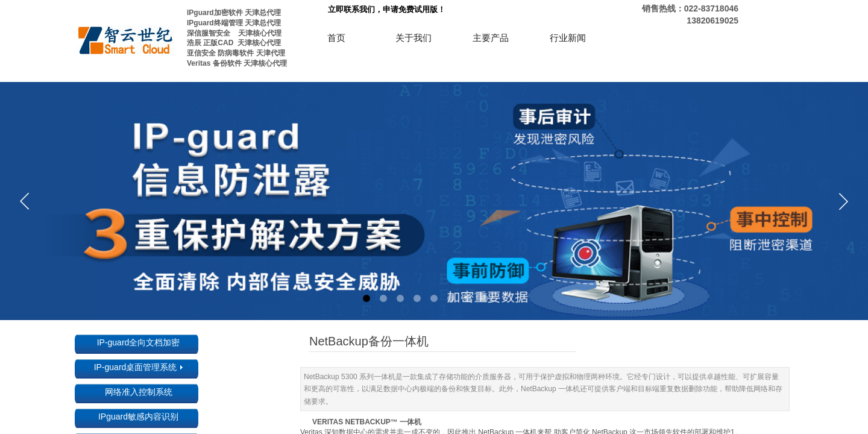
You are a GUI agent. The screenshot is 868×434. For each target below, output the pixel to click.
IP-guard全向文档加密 (139, 342)
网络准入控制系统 (139, 392)
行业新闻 (568, 38)
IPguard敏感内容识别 (138, 417)
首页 (336, 38)
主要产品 (491, 38)
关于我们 (414, 38)
